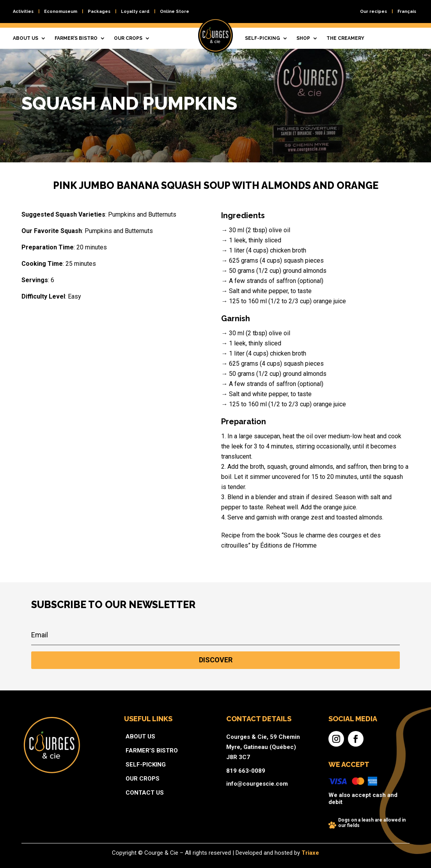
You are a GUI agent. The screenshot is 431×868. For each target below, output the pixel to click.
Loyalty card (135, 12)
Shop (303, 38)
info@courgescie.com (239, 780)
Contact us (175, 785)
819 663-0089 (232, 772)
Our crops (128, 38)
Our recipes (373, 12)
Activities (23, 12)
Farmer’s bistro (76, 38)
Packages (99, 12)
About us (26, 38)
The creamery (345, 38)
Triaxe (269, 854)
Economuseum (61, 12)
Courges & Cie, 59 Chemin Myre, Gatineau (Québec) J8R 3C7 (242, 759)
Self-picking (263, 38)
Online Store (175, 12)
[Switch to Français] (407, 13)
